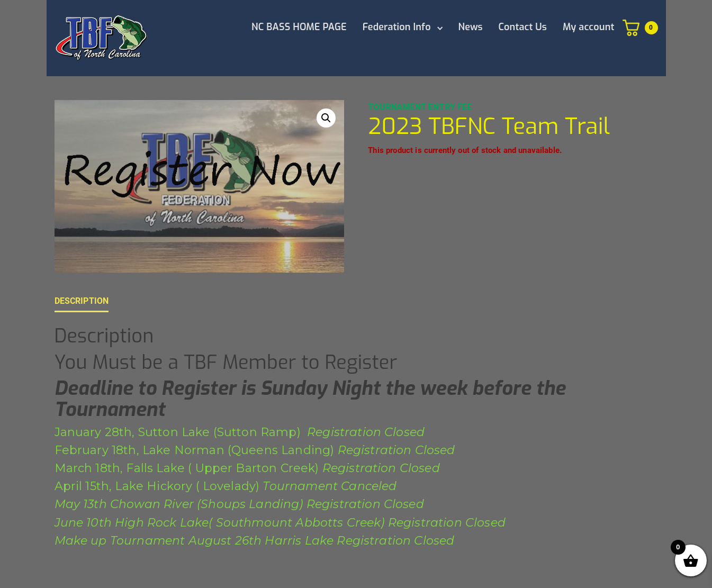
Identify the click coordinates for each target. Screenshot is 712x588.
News (471, 27)
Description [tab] (82, 301)
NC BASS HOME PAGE (299, 27)
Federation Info (397, 27)
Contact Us (523, 27)
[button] (326, 118)
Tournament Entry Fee (420, 107)
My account (589, 27)
